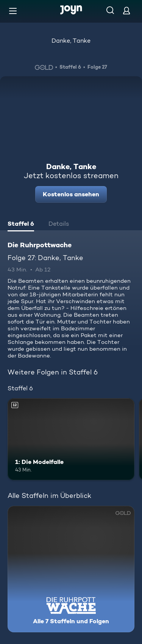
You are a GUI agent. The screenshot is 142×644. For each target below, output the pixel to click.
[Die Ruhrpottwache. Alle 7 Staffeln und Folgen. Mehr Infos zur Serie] (71, 569)
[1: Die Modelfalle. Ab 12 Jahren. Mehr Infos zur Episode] (71, 439)
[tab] (21, 225)
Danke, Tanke (71, 41)
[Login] (126, 10)
